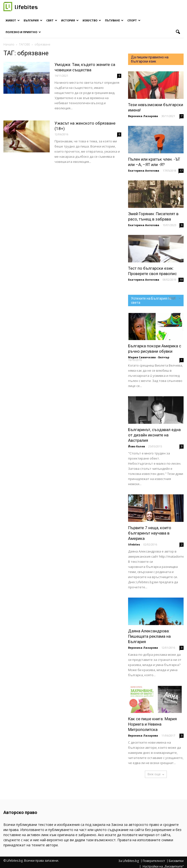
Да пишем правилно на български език (150, 59)
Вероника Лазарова (143, 116)
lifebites (134, 544)
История (70, 20)
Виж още (156, 774)
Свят (52, 20)
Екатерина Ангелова (144, 171)
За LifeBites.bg (129, 861)
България (33, 20)
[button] (178, 32)
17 (181, 171)
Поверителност (154, 861)
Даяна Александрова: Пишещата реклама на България (149, 636)
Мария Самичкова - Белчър (149, 357)
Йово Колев (136, 446)
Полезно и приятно (23, 32)
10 (181, 280)
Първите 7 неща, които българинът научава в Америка (150, 533)
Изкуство (92, 20)
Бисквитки (176, 861)
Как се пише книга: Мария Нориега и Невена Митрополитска (152, 724)
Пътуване (114, 20)
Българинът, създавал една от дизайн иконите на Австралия (154, 435)
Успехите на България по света (151, 300)
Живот (13, 20)
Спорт (134, 20)
